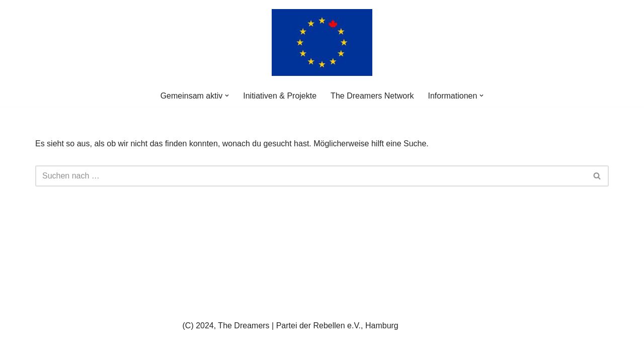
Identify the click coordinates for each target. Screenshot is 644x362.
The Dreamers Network (372, 96)
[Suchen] (311, 176)
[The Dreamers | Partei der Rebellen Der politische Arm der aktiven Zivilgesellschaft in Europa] (322, 42)
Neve (45, 349)
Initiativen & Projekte (280, 96)
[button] (227, 96)
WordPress (137, 349)
